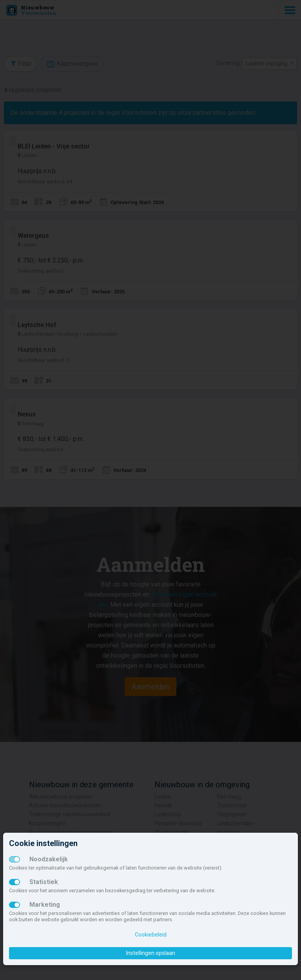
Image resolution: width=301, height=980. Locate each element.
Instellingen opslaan (151, 953)
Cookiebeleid (151, 935)
